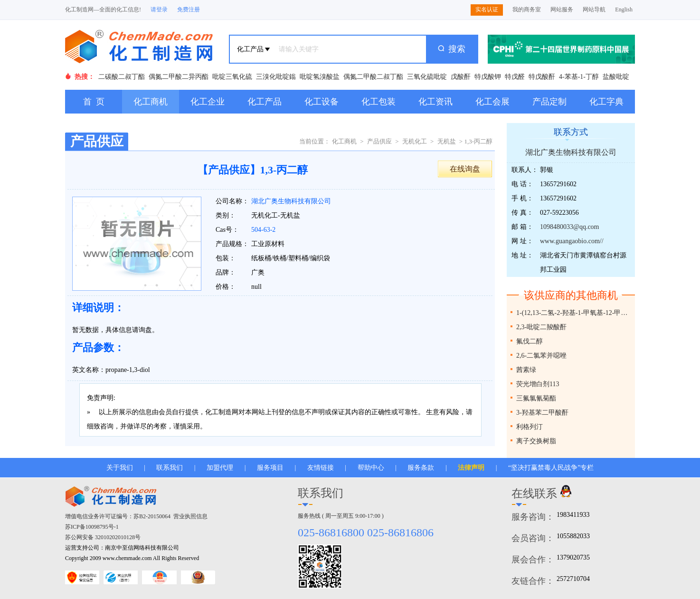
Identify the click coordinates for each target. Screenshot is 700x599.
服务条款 (421, 468)
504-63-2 (263, 230)
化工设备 (322, 102)
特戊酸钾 (488, 77)
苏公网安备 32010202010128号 (103, 537)
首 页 (94, 102)
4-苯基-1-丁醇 (579, 77)
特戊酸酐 (542, 77)
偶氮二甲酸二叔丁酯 (373, 77)
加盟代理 (220, 468)
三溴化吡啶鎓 (276, 77)
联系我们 (170, 468)
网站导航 (594, 10)
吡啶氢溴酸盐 (320, 77)
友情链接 (321, 468)
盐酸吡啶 (616, 77)
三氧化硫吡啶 (427, 77)
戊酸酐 (461, 77)
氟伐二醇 (530, 341)
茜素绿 (526, 370)
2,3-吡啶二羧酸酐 (541, 327)
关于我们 (120, 468)
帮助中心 (371, 468)
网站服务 (562, 10)
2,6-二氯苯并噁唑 (541, 356)
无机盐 (447, 141)
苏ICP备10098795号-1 (92, 527)
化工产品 (265, 102)
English (624, 10)
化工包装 (378, 102)
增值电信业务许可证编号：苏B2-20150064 (118, 516)
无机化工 (415, 141)
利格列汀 (530, 427)
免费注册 (189, 10)
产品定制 (549, 102)
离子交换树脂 (536, 441)
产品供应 (379, 141)
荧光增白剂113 (538, 384)
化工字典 (606, 102)
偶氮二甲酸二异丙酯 (179, 77)
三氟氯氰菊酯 (536, 398)
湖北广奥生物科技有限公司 (291, 201)
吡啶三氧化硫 (232, 77)
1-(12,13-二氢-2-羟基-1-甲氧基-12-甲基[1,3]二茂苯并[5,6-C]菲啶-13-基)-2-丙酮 (574, 313)
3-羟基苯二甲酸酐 (542, 413)
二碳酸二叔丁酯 (122, 77)
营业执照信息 (190, 516)
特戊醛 (515, 77)
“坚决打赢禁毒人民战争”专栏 (551, 468)
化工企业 (208, 102)
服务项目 (270, 468)
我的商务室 (527, 10)
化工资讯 (435, 102)
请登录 (159, 10)
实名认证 (487, 10)
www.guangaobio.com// (572, 241)
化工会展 (492, 102)
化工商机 (151, 102)
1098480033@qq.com (570, 227)
